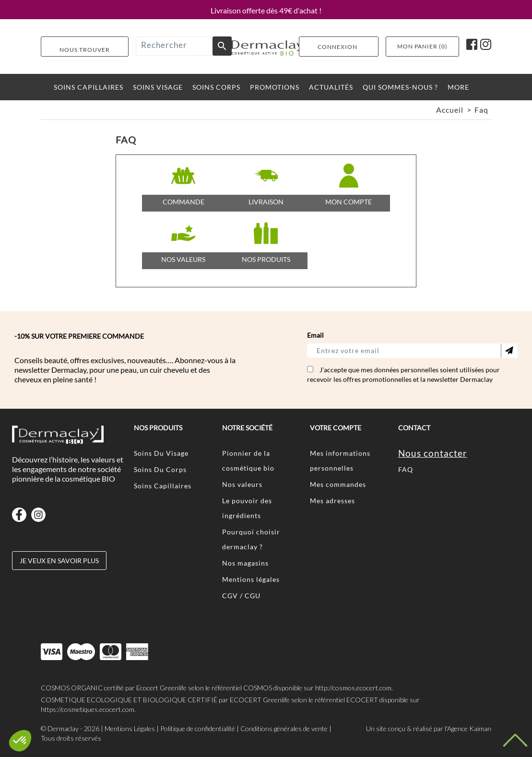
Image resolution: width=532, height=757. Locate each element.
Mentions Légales (130, 728)
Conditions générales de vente (284, 728)
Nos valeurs (242, 484)
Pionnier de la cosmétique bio (248, 461)
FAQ (406, 469)
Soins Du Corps (160, 469)
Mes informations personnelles (340, 461)
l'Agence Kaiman (468, 728)
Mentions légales (251, 579)
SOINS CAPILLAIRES (89, 87)
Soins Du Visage (161, 453)
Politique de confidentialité (198, 728)
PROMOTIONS (275, 87)
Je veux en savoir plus (59, 561)
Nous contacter (433, 453)
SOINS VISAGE (158, 87)
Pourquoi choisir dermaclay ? (251, 539)
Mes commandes (338, 484)
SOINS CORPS (216, 87)
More (458, 87)
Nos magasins (245, 563)
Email (315, 335)
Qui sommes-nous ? (400, 87)
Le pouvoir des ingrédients (247, 508)
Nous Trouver (85, 49)
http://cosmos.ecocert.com (353, 688)
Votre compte (336, 428)
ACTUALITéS (331, 87)
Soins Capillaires (163, 486)
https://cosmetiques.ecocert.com (88, 709)
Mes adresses (332, 501)
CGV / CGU (241, 596)
